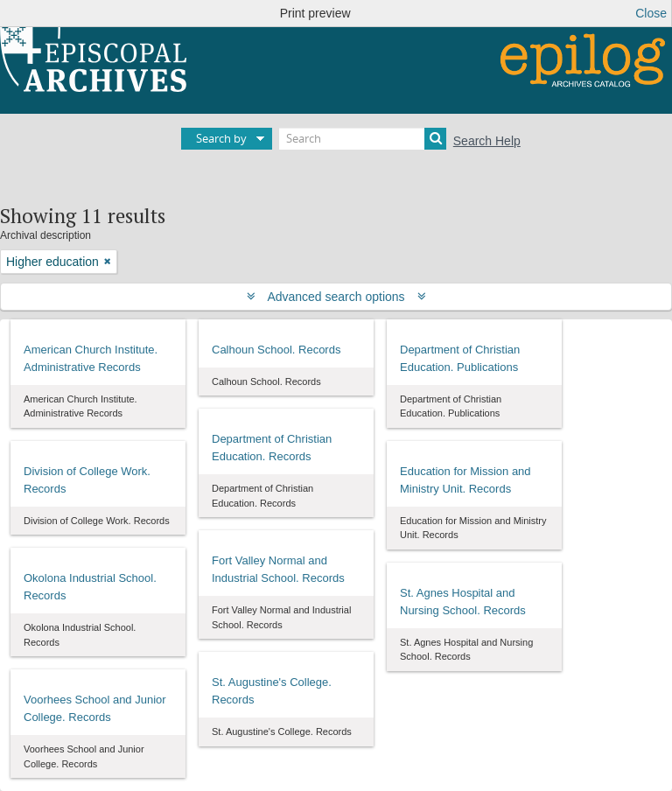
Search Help (487, 141)
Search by (221, 138)
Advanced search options (336, 297)
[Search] (363, 139)
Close (651, 13)
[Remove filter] (108, 262)
